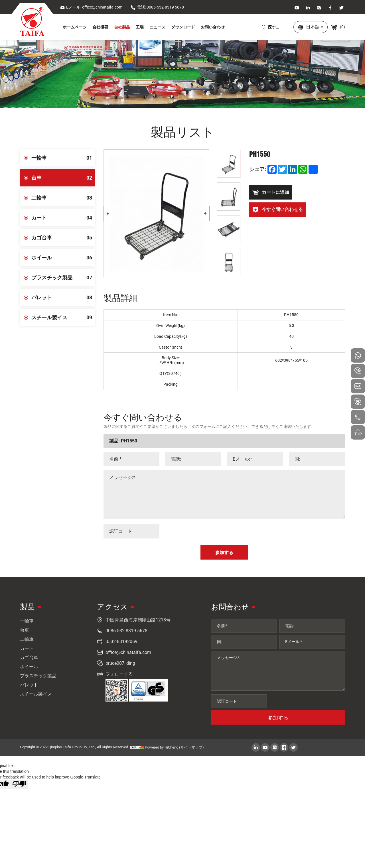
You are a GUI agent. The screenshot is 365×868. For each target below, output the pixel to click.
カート (63, 218)
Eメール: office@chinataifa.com (91, 7)
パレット (63, 298)
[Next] (205, 214)
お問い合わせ (213, 27)
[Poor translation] (19, 784)
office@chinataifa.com (128, 652)
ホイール (63, 258)
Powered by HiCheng (162, 747)
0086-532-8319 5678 (126, 631)
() (338, 27)
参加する (278, 718)
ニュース (157, 27)
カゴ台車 (63, 238)
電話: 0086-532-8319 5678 (157, 7)
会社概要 (100, 27)
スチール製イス (63, 318)
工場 (140, 27)
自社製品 (122, 27)
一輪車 (63, 158)
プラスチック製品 (63, 278)
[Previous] (108, 214)
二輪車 (63, 198)
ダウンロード (183, 27)
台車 (63, 178)
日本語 (313, 27)
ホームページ (75, 27)
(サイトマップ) (191, 747)
